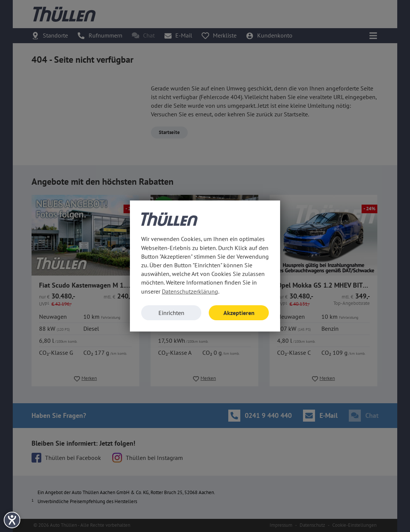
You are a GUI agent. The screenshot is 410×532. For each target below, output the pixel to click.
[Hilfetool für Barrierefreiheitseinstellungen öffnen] (12, 520)
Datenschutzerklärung (190, 291)
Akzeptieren (239, 313)
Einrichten (171, 313)
